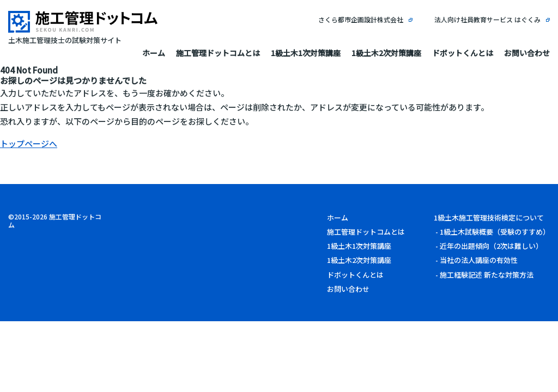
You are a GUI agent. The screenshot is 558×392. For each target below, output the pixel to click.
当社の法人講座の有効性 (479, 260)
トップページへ (29, 143)
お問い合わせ (527, 53)
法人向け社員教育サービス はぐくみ (487, 19)
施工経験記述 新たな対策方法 (487, 275)
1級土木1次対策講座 (306, 53)
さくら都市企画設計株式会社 (361, 19)
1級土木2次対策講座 (386, 53)
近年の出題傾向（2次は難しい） (491, 246)
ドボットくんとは (463, 53)
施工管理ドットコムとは (218, 53)
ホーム (154, 53)
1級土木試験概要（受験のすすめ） (495, 232)
